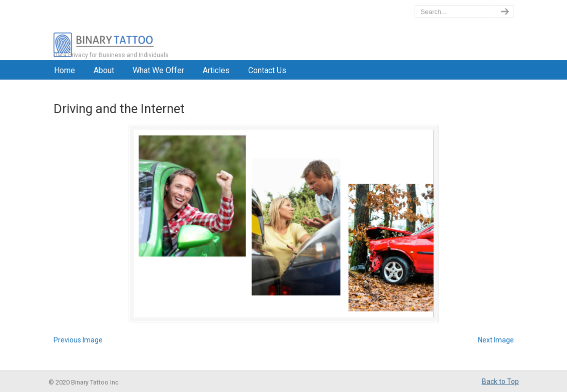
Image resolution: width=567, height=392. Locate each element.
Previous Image (78, 340)
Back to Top (500, 381)
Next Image (496, 340)
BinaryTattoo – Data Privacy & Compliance (147, 30)
